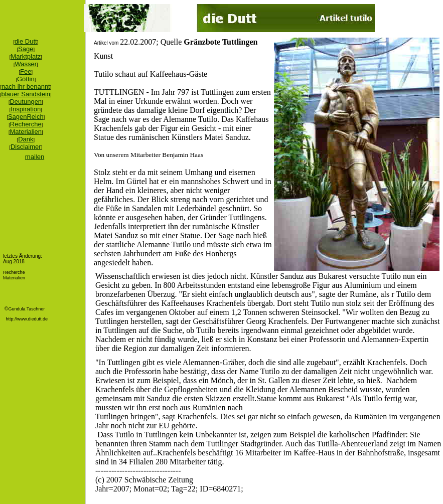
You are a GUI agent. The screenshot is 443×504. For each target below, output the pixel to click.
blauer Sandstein (26, 94)
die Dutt (26, 41)
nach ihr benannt (26, 87)
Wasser (26, 64)
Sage (26, 49)
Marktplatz (26, 56)
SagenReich (26, 117)
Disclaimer (26, 147)
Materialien (26, 132)
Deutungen (26, 102)
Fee (26, 71)
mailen (35, 157)
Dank (26, 139)
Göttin (26, 79)
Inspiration (26, 109)
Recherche (26, 124)
